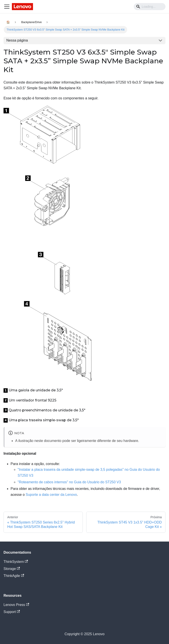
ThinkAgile (14, 576)
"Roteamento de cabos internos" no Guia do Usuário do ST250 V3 (69, 482)
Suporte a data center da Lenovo (51, 495)
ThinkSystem (16, 562)
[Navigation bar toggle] (7, 7)
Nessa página (17, 40)
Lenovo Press (16, 605)
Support (12, 612)
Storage (12, 569)
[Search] (150, 7)
